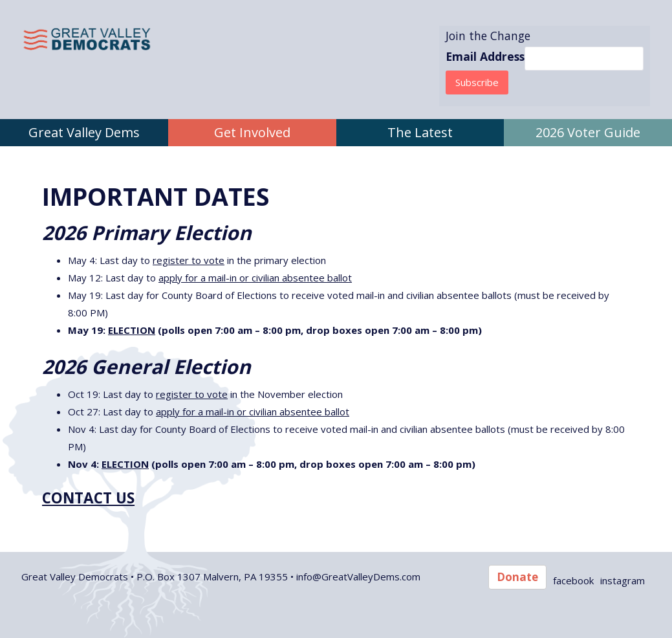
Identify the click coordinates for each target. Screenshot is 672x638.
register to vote (189, 260)
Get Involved (252, 132)
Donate (517, 577)
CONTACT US (88, 498)
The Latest (420, 132)
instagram (623, 580)
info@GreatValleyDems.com (358, 577)
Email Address (485, 56)
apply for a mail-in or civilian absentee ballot (255, 278)
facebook (573, 580)
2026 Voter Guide (588, 132)
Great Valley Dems (84, 132)
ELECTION (132, 330)
